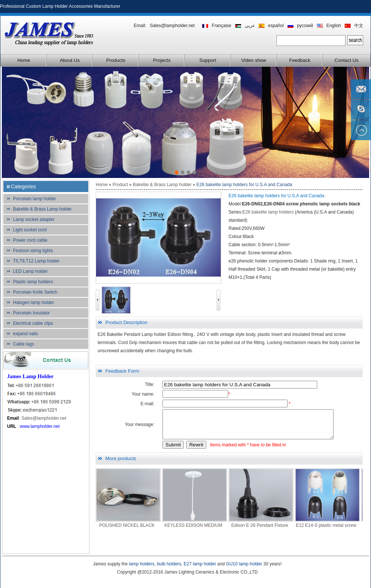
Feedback (300, 60)
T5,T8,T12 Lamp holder (36, 261)
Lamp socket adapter (34, 219)
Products (116, 60)
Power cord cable (30, 240)
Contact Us (347, 60)
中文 (359, 26)
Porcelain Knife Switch (35, 292)
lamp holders (142, 564)
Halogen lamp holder (34, 303)
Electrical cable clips (33, 323)
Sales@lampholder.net (172, 26)
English (334, 26)
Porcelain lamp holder (35, 199)
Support (208, 60)
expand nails (25, 334)
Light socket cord (30, 230)
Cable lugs (24, 344)
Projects (162, 60)
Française (222, 26)
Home (24, 60)
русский (305, 26)
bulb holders (169, 564)
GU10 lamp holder (244, 564)
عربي (250, 26)
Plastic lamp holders (33, 282)
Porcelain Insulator (31, 313)
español (276, 26)
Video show (254, 60)
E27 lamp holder (200, 564)
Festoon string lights (33, 251)
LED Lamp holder (30, 271)
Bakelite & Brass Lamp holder (42, 209)
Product (120, 185)
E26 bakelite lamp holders (268, 212)
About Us (70, 60)
